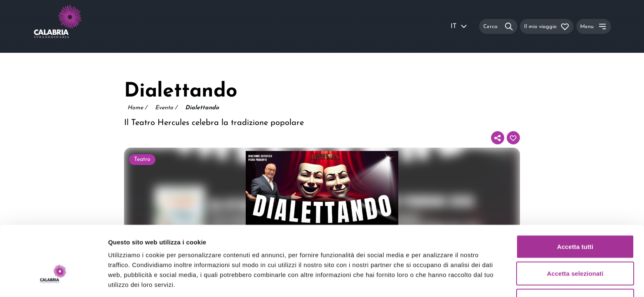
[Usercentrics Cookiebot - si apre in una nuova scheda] (53, 281)
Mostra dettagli (434, 281)
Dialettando (202, 108)
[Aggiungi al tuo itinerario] (513, 138)
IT (459, 26)
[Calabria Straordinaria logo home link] (73, 26)
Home (137, 108)
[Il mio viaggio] (547, 26)
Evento (166, 108)
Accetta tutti (575, 195)
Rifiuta (575, 249)
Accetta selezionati (575, 223)
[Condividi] (498, 138)
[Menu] (594, 26)
